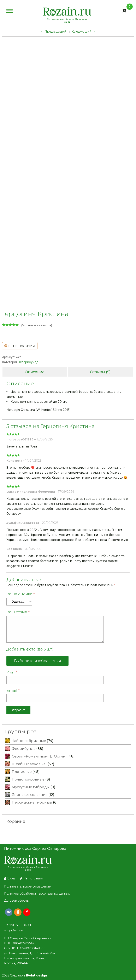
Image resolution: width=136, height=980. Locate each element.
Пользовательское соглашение (27, 886)
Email (13, 691)
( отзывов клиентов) (37, 325)
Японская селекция (30, 795)
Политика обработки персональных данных (37, 894)
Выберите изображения (38, 661)
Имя (12, 672)
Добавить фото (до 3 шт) (30, 649)
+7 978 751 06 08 (18, 925)
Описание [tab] (35, 372)
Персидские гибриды (32, 802)
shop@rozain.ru (15, 930)
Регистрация (31, 878)
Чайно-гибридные (29, 741)
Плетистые (22, 772)
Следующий (84, 32)
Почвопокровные (28, 779)
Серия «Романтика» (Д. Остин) (39, 756)
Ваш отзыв (18, 612)
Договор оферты (17, 901)
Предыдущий (54, 32)
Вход (10, 878)
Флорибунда (29, 362)
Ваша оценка (21, 594)
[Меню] (10, 12)
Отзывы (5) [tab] (100, 372)
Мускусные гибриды (31, 787)
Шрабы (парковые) (29, 764)
